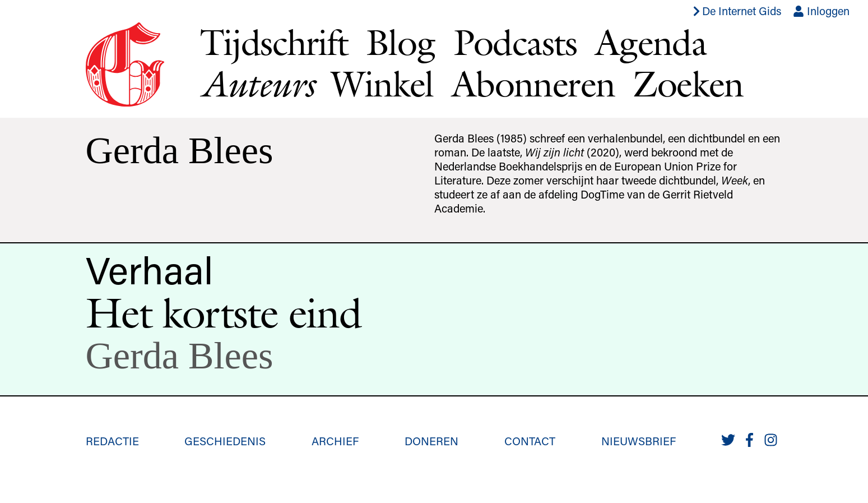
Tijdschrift (274, 42)
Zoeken (688, 84)
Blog (401, 42)
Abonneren (533, 84)
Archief (335, 441)
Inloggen (821, 11)
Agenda (651, 42)
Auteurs (257, 84)
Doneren (431, 441)
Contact (530, 441)
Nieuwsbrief (639, 441)
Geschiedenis (225, 441)
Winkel (382, 84)
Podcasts (515, 42)
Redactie (112, 441)
